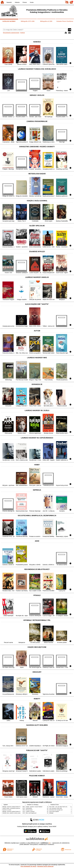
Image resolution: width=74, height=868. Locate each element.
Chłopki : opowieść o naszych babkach (34, 807)
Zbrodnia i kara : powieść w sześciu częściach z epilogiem (15, 813)
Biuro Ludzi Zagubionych (31, 813)
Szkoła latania (29, 808)
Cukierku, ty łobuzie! (30, 812)
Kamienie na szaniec (7, 810)
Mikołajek (51, 813)
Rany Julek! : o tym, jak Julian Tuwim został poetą (60, 807)
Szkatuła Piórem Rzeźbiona (65, 21)
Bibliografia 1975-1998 (28, 21)
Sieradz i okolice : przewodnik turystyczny (11, 808)
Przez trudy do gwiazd (54, 812)
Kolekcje (22, 33)
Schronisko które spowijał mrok (56, 810)
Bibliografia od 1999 (46, 21)
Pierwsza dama (29, 810)
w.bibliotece (45, 843)
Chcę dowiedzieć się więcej (28, 866)
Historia (17, 2)
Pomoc (25, 2)
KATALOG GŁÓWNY (9, 21)
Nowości (9, 2)
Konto (32, 2)
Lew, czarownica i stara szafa (56, 808)
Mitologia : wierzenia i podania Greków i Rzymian (13, 807)
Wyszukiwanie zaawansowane (11, 33)
